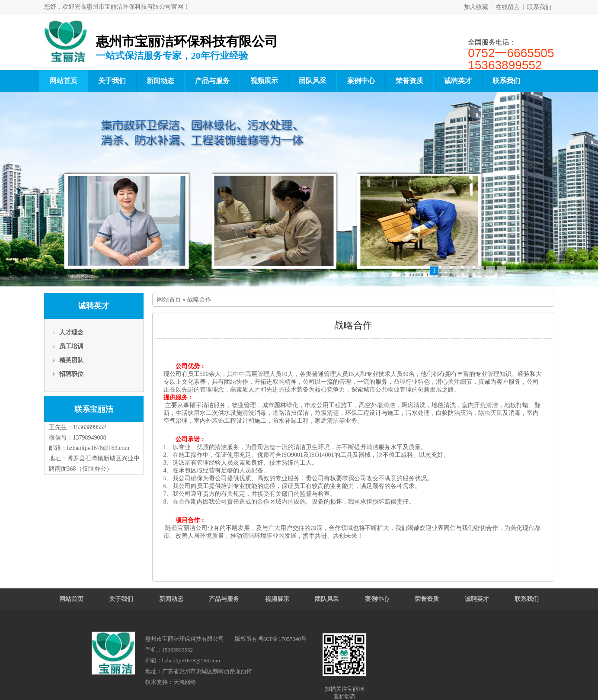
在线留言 (508, 7)
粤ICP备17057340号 (283, 639)
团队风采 (313, 81)
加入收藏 (476, 7)
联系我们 (539, 7)
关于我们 (112, 81)
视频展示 (264, 81)
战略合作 (199, 300)
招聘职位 (71, 374)
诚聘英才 (458, 81)
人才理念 (71, 332)
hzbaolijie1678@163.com (98, 448)
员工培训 (71, 346)
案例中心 (361, 81)
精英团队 (71, 360)
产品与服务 (212, 81)
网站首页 (64, 81)
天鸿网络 (185, 682)
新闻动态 (160, 81)
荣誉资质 (409, 81)
